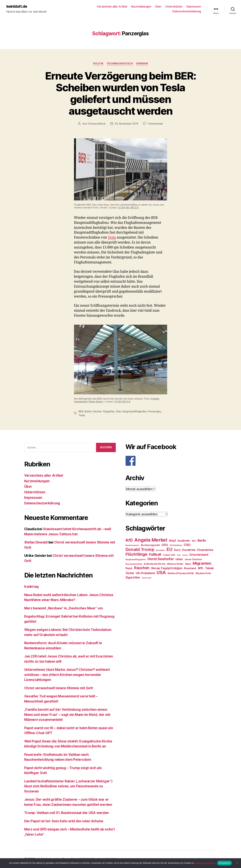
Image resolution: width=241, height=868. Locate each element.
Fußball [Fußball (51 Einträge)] (155, 554)
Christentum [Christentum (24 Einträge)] (176, 545)
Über (158, 6)
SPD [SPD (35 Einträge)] (201, 568)
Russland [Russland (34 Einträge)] (190, 568)
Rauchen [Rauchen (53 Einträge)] (142, 568)
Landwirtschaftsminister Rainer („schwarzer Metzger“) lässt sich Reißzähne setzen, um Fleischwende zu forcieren (68, 786)
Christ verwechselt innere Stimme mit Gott (59, 688)
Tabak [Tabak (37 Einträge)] (209, 568)
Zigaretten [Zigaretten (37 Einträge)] (133, 577)
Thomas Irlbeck (96, 124)
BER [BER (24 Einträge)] (194, 541)
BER (81, 411)
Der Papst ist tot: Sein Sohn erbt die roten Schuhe (64, 821)
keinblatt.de (17, 6)
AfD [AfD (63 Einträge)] (129, 540)
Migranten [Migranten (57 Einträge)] (202, 563)
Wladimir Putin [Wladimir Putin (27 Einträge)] (203, 573)
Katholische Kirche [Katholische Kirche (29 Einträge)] (155, 564)
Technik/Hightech (120, 63)
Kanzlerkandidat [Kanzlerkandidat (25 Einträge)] (134, 564)
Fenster (97, 411)
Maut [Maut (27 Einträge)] (188, 564)
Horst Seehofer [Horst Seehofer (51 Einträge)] (161, 559)
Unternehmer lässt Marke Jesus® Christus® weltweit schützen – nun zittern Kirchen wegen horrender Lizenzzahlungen (67, 675)
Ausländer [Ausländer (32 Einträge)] (184, 541)
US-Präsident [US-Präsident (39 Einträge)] (145, 573)
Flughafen (109, 411)
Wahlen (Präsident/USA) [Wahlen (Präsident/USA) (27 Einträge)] (181, 573)
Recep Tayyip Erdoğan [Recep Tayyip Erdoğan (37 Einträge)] (167, 568)
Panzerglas (154, 411)
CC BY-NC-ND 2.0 (128, 208)
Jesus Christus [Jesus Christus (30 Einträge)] (193, 559)
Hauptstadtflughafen (134, 411)
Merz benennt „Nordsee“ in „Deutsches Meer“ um (64, 608)
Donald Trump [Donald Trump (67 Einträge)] (140, 549)
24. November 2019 (126, 124)
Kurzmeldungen (141, 6)
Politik (98, 63)
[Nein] (237, 863)
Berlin (88, 411)
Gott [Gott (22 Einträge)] (179, 555)
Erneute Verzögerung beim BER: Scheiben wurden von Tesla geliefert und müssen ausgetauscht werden (121, 93)
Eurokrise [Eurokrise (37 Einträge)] (189, 550)
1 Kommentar (155, 124)
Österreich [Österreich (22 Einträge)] (147, 578)
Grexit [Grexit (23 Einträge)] (185, 555)
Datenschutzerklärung (187, 11)
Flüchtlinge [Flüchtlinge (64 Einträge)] (136, 554)
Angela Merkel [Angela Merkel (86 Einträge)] (151, 540)
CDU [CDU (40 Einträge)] (165, 545)
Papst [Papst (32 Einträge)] (129, 568)
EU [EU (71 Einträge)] (169, 549)
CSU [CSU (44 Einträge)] (187, 545)
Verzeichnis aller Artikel (112, 6)
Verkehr (142, 63)
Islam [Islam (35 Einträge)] (179, 559)
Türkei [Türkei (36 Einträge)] (130, 573)
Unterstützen (174, 6)
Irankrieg (32, 587)
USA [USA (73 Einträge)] (161, 573)
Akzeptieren (224, 863)
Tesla (112, 238)
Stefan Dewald (36, 542)
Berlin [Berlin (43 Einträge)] (202, 540)
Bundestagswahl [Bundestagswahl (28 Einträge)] (150, 545)
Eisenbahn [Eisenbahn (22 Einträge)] (160, 550)
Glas (118, 411)
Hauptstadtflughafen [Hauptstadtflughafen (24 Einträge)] (136, 559)
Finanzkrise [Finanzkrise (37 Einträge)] (205, 550)
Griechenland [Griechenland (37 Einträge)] (199, 555)
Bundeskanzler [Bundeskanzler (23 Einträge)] (132, 545)
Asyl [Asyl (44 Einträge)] (172, 540)
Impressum (194, 6)
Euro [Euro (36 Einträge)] (177, 550)
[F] (171, 461)
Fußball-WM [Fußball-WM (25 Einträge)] (169, 555)
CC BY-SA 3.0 (122, 402)
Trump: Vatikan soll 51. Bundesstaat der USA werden (67, 813)
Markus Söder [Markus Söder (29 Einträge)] (175, 564)
